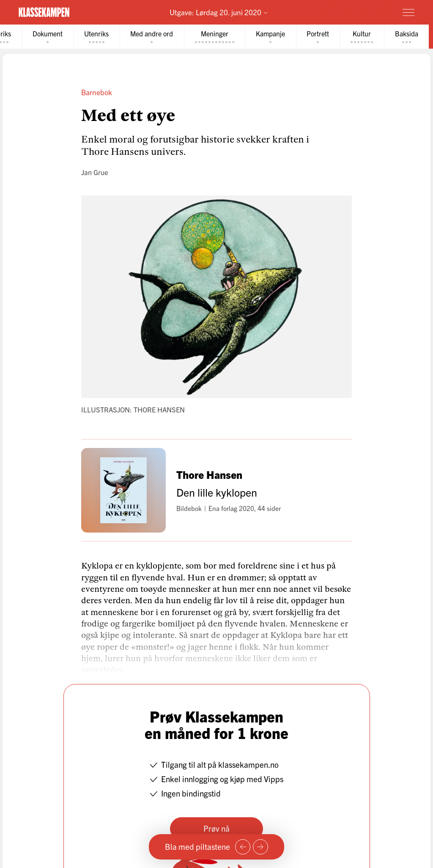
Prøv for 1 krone (359, 12)
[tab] (49, 37)
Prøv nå (216, 828)
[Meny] (408, 12)
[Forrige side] (243, 847)
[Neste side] (260, 847)
